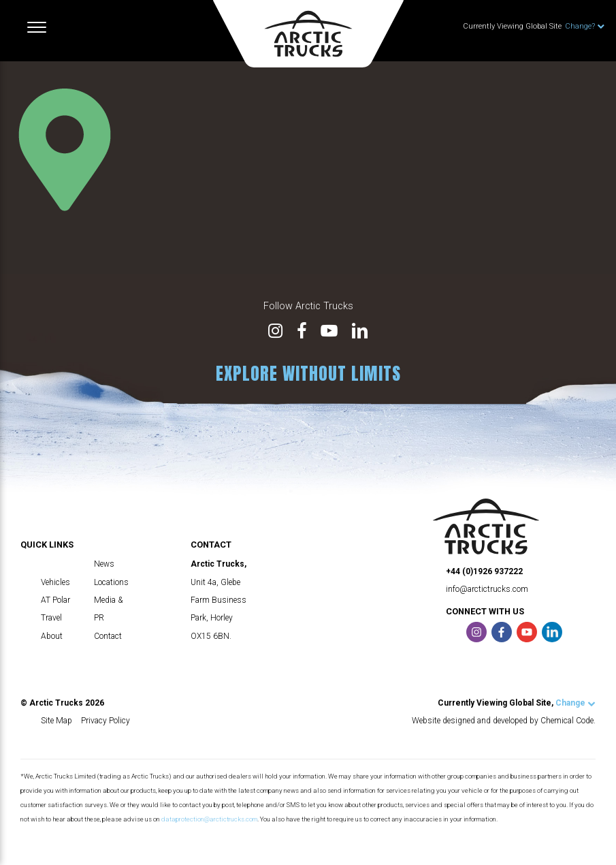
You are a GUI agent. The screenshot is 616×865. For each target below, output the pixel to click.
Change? (585, 26)
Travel (51, 618)
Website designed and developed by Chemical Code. (504, 721)
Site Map (56, 721)
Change (576, 703)
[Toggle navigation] (37, 27)
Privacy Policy (106, 721)
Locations (111, 582)
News (104, 564)
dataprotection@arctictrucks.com (209, 819)
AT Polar (55, 600)
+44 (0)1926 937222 (484, 571)
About (52, 636)
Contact (108, 636)
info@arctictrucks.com (487, 589)
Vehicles (55, 582)
